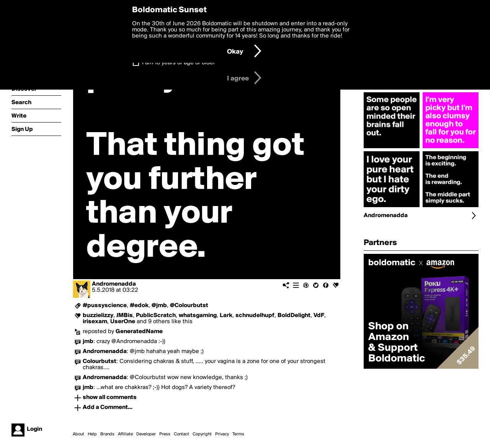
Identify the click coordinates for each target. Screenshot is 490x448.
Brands (107, 434)
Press (165, 434)
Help (92, 434)
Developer (146, 434)
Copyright (202, 434)
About (78, 434)
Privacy (222, 434)
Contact (181, 434)
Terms (238, 434)
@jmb (159, 306)
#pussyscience (105, 306)
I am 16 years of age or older (179, 63)
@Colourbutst (189, 306)
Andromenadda (114, 284)
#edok (139, 306)
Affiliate (125, 434)
